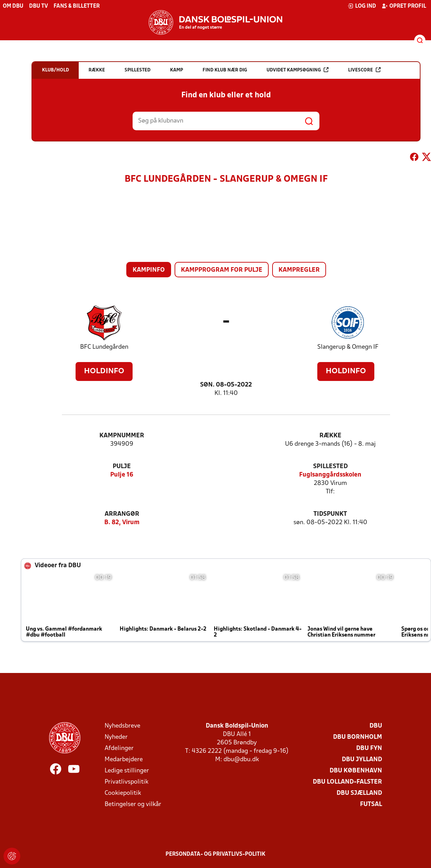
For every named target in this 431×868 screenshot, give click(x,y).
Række (330, 436)
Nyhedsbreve (122, 726)
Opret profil (404, 6)
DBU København (356, 771)
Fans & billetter (77, 6)
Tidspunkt (330, 514)
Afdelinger (119, 748)
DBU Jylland (362, 760)
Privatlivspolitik (126, 782)
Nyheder (116, 737)
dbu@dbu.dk (241, 760)
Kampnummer (122, 436)
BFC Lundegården (104, 347)
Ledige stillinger (127, 771)
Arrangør (122, 514)
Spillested (330, 467)
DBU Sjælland (359, 793)
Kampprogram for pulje (222, 270)
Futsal (371, 804)
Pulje (122, 467)
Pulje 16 (122, 475)
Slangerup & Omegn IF (348, 347)
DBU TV (38, 6)
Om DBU (13, 6)
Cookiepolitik (123, 793)
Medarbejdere (124, 760)
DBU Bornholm (358, 737)
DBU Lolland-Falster (347, 782)
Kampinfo (149, 270)
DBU (376, 726)
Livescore (364, 70)
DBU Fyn (369, 748)
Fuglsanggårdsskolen (330, 475)
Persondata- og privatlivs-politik (215, 854)
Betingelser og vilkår (133, 804)
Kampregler (299, 270)
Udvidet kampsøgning (298, 70)
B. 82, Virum (122, 523)
